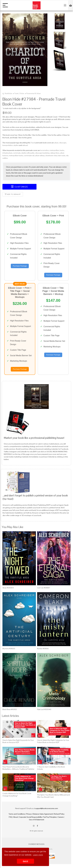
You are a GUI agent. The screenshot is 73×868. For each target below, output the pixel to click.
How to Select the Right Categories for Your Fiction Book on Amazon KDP (53, 741)
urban (56, 143)
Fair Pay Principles (50, 817)
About (15, 817)
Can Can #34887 (44, 588)
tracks (62, 150)
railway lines (55, 153)
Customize (19, 187)
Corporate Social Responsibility (30, 817)
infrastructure (7, 153)
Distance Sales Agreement (43, 814)
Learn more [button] (38, 855)
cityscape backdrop (42, 153)
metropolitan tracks (16, 156)
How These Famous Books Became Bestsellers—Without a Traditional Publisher (18, 768)
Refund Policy (59, 814)
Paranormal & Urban (33, 93)
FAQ (10, 817)
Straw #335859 (8, 588)
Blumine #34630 (9, 649)
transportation (8, 145)
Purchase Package (20, 266)
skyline (16, 145)
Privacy (29, 814)
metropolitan (54, 150)
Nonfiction (9, 93)
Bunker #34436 (43, 649)
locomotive (45, 150)
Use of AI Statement (37, 820)
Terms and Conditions (17, 814)
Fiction (22, 93)
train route (62, 156)
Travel (16, 93)
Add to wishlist (13, 194)
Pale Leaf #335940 (44, 709)
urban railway (40, 156)
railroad (25, 145)
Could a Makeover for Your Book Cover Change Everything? (17, 795)
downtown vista (51, 156)
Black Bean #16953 (10, 709)
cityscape (63, 143)
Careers (61, 817)
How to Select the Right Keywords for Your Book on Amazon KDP (18, 741)
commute (17, 153)
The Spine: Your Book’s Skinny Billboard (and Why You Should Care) (53, 796)
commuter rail (29, 156)
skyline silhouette (28, 153)
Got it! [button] (25, 861)
